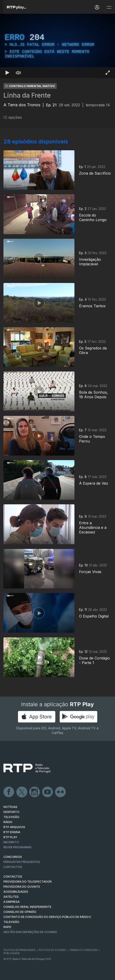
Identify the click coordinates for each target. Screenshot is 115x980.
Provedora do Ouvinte (22, 887)
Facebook (9, 792)
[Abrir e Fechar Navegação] (109, 7)
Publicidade (12, 953)
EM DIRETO (11, 842)
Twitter (22, 792)
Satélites (11, 897)
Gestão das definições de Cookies (30, 932)
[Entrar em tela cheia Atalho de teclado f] (108, 73)
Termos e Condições (84, 950)
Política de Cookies (52, 950)
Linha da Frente (27, 95)
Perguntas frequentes (22, 862)
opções (13, 117)
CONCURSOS (13, 857)
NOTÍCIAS (10, 807)
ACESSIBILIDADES (16, 892)
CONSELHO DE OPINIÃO (20, 912)
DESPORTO (11, 812)
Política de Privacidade (19, 950)
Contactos (13, 867)
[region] (57, 46)
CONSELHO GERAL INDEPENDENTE (27, 907)
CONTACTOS (13, 877)
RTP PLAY (10, 837)
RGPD (7, 927)
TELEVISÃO (11, 817)
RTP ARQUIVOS (14, 827)
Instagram (35, 792)
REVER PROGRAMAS (18, 847)
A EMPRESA (12, 902)
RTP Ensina (12, 832)
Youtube (48, 792)
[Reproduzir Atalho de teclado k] (7, 73)
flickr (61, 792)
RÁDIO (8, 822)
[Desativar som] (18, 73)
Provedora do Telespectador (28, 882)
